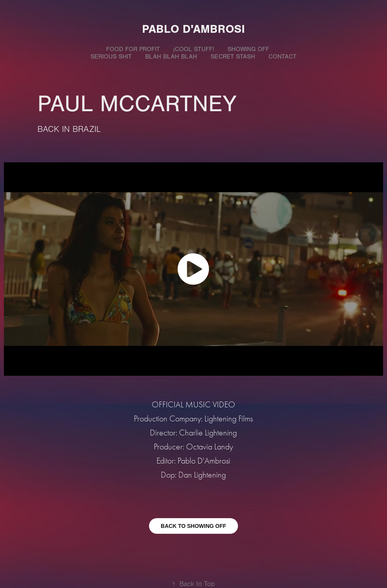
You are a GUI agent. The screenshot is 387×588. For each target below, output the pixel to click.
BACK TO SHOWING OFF (193, 526)
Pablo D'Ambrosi (193, 29)
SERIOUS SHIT (111, 57)
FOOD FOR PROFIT (133, 49)
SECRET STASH (233, 57)
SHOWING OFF (248, 49)
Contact (282, 57)
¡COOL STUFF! (194, 49)
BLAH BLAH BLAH (171, 57)
